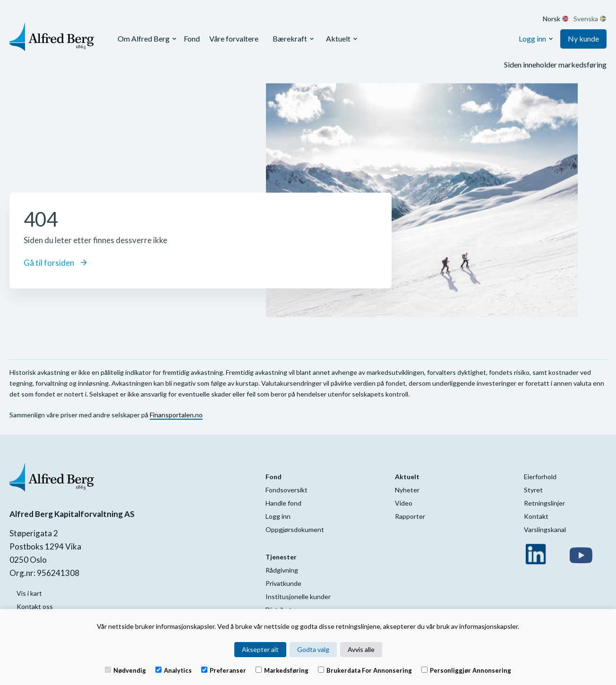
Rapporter (410, 516)
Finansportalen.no (176, 415)
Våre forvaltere (234, 38)
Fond (192, 38)
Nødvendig (125, 670)
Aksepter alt (260, 649)
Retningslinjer (544, 503)
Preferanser (224, 670)
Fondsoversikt (287, 490)
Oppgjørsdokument (295, 529)
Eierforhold (540, 477)
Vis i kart (29, 593)
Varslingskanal (545, 529)
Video (404, 503)
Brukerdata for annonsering (365, 670)
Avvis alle (361, 649)
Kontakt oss (35, 606)
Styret (533, 490)
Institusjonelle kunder (298, 596)
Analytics (174, 670)
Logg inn (532, 38)
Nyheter (407, 490)
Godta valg (313, 649)
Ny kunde (583, 38)
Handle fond (283, 503)
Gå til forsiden (55, 263)
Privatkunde (283, 583)
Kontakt (536, 516)
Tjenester (281, 557)
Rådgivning (282, 570)
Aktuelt (338, 38)
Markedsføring (282, 670)
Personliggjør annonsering (466, 670)
